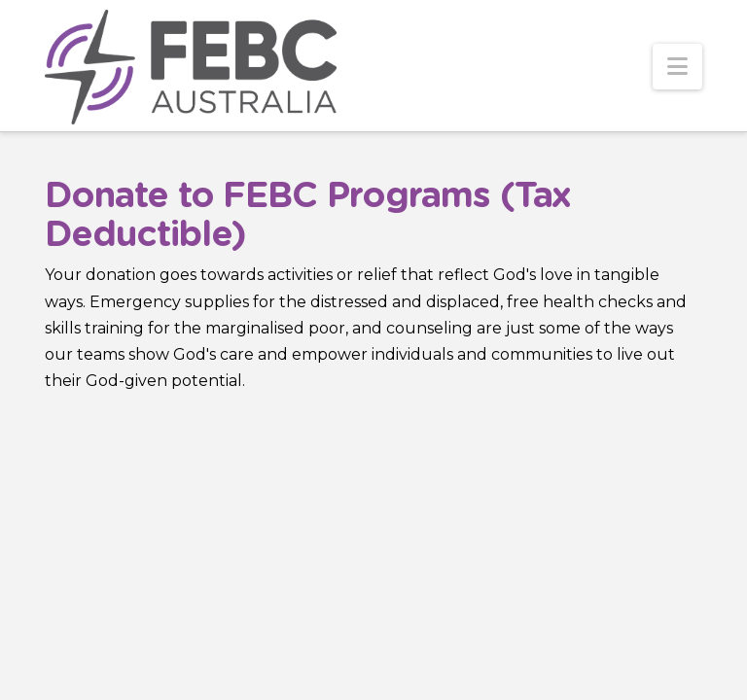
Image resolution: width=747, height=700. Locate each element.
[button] (677, 67)
